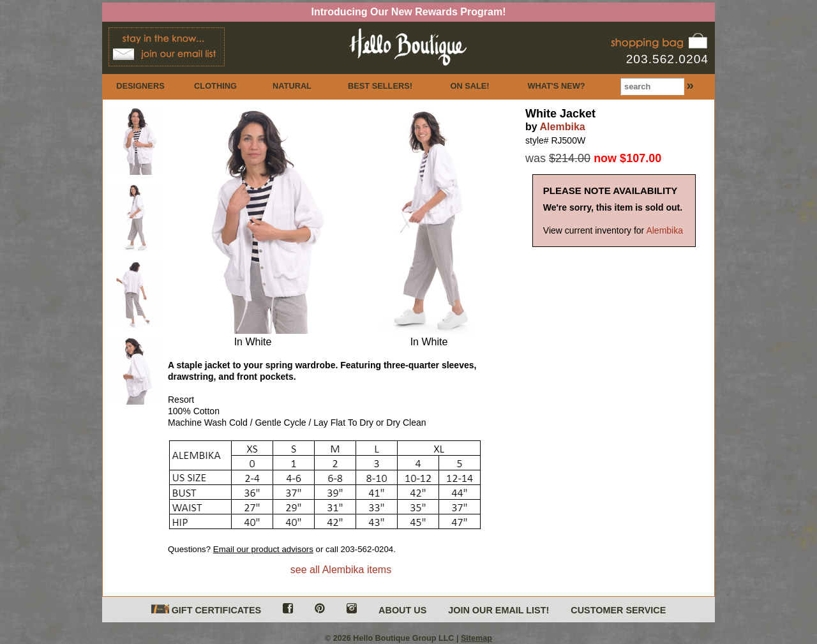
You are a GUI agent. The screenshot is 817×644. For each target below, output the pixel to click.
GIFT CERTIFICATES (206, 610)
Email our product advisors (263, 549)
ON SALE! (469, 86)
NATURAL (292, 86)
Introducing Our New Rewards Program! (409, 12)
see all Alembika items (341, 570)
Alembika (563, 127)
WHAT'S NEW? (556, 86)
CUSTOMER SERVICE (618, 610)
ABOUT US (402, 610)
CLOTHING (215, 86)
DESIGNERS (140, 86)
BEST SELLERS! (380, 86)
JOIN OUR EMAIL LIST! (498, 610)
